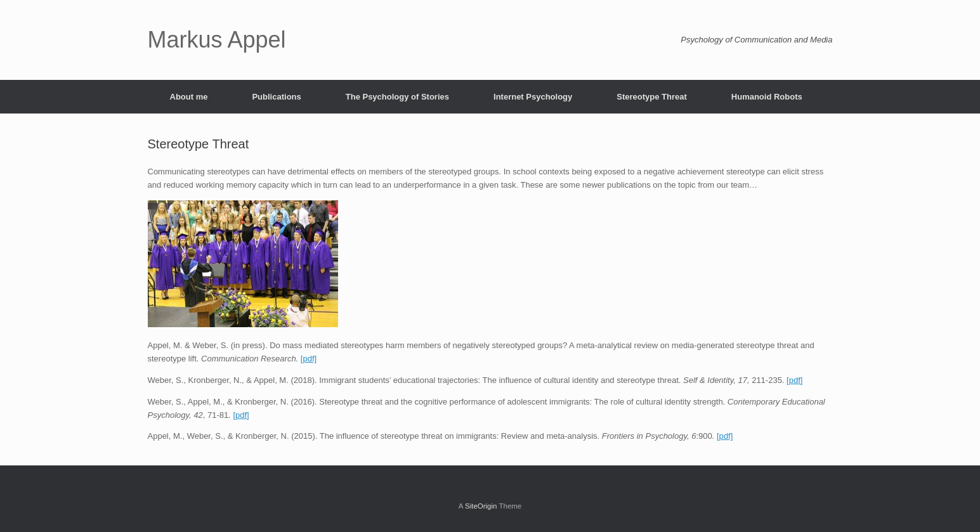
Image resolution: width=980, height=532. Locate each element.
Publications (276, 97)
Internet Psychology (533, 97)
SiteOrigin (481, 506)
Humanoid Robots (767, 97)
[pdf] (309, 359)
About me (189, 97)
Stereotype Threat (652, 97)
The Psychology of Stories (397, 97)
